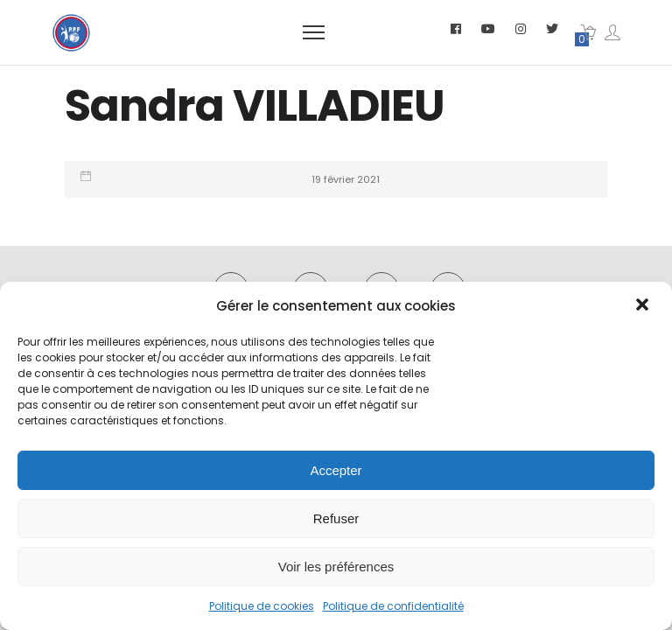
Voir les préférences (336, 567)
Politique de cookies (262, 606)
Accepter (336, 470)
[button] (644, 306)
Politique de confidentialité (393, 606)
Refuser (336, 518)
